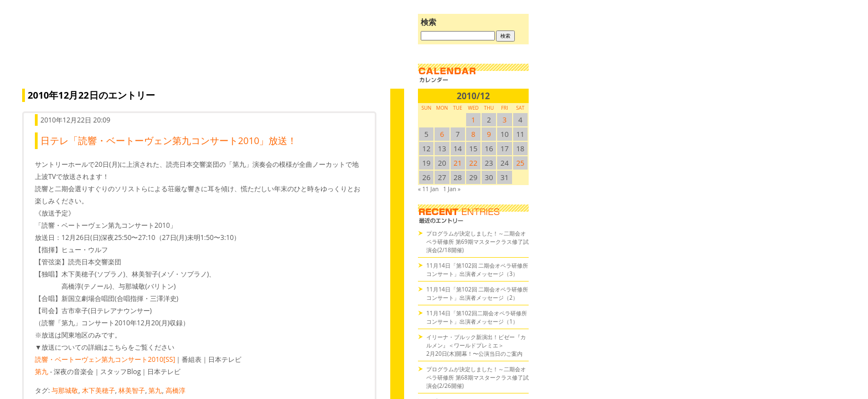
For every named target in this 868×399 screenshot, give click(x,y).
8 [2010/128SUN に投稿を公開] (473, 134)
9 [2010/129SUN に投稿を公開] (489, 134)
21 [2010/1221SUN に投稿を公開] (458, 163)
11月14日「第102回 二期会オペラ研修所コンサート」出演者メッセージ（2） (477, 293)
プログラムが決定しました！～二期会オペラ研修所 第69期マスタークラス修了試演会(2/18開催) (477, 242)
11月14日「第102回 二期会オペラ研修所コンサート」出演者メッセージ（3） (477, 270)
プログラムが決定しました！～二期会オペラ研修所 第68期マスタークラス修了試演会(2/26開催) (477, 377)
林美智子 (132, 390)
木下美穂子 (99, 390)
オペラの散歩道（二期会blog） (210, 53)
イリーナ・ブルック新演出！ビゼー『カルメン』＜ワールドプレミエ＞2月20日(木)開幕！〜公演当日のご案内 (476, 345)
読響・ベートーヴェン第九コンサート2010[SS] (105, 359)
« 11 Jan (428, 189)
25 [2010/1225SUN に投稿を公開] (520, 163)
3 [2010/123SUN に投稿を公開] (505, 120)
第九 (42, 372)
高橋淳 (175, 390)
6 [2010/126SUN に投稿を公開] (442, 134)
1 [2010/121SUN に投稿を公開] (473, 120)
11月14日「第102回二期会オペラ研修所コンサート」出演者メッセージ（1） (477, 317)
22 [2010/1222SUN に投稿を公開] (474, 163)
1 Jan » (451, 189)
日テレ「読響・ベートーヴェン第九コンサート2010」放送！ (169, 140)
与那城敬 (65, 390)
